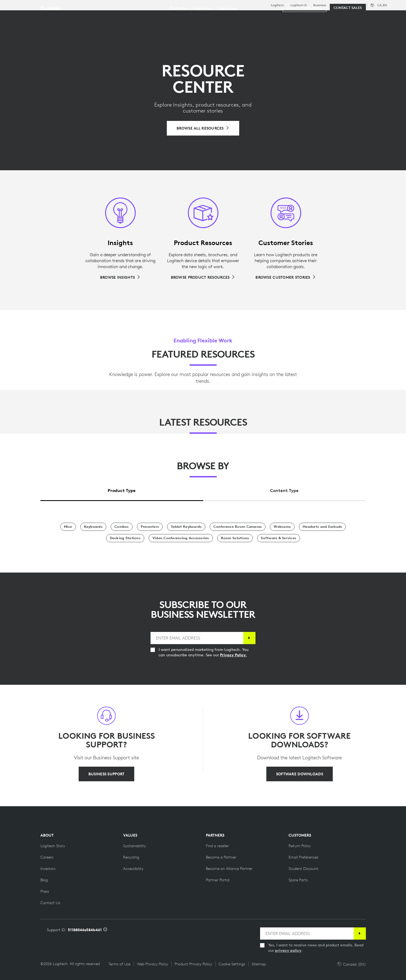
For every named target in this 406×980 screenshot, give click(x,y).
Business (320, 5)
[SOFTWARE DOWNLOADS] (300, 774)
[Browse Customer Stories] (286, 277)
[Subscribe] (249, 638)
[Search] (335, 18)
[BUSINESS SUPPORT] (106, 774)
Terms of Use (119, 964)
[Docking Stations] (125, 538)
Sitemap (259, 964)
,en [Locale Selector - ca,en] (382, 5)
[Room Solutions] (235, 538)
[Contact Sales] (348, 33)
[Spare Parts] (298, 880)
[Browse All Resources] (203, 128)
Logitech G (299, 5)
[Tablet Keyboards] (186, 527)
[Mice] (68, 527)
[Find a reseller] (217, 846)
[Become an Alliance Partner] (229, 869)
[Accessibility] (133, 869)
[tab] (122, 489)
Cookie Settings (232, 964)
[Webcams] (282, 527)
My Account (365, 18)
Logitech (277, 5)
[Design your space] (305, 33)
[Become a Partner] (221, 857)
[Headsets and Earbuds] (322, 527)
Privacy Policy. (233, 655)
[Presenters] (150, 527)
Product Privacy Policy (193, 964)
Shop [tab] (85, 17)
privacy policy (288, 950)
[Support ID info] (105, 930)
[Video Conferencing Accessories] (181, 538)
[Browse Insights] (120, 277)
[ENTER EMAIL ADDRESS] (197, 638)
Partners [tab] (203, 17)
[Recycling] (131, 857)
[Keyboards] (93, 527)
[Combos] (122, 527)
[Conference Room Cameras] (238, 527)
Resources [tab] (170, 17)
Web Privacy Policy (153, 964)
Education (340, 5)
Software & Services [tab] (125, 17)
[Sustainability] (135, 846)
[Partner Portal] (218, 880)
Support (358, 5)
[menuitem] (178, 33)
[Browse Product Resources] (203, 277)
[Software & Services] (279, 538)
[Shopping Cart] (382, 18)
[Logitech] (46, 17)
